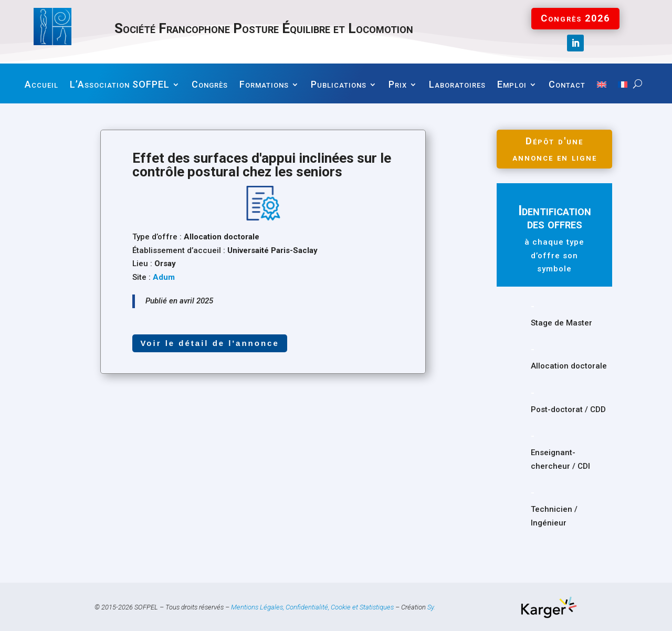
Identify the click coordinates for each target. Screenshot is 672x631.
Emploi (512, 85)
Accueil (41, 85)
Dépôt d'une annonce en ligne (555, 148)
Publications (339, 85)
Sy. (431, 607)
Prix (398, 85)
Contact (567, 85)
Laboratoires (457, 85)
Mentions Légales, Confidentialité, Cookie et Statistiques (312, 607)
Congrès (210, 85)
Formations (264, 85)
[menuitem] (602, 92)
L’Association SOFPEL (120, 85)
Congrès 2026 (575, 18)
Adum (164, 277)
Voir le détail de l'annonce (209, 343)
